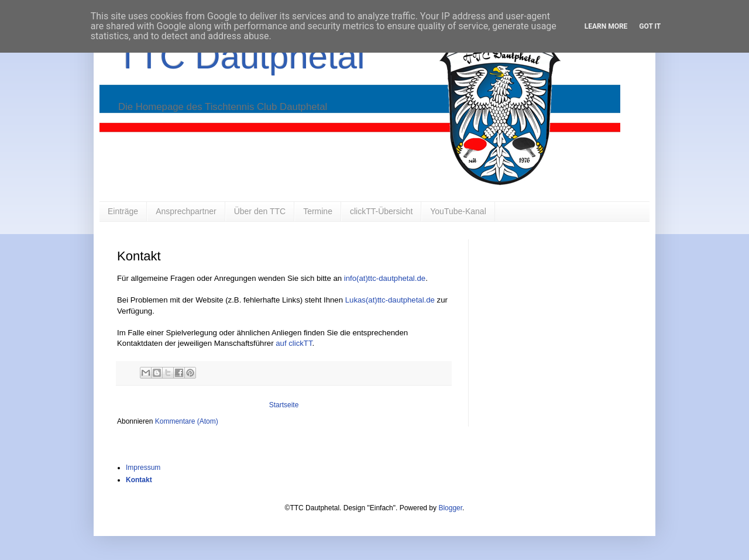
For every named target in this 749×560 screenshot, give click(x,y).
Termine (318, 211)
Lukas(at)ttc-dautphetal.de (390, 300)
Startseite (284, 405)
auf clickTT (294, 343)
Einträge (123, 211)
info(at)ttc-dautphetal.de (385, 278)
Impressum (143, 468)
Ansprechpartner (186, 211)
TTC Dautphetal (241, 56)
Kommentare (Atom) (187, 421)
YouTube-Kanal (458, 211)
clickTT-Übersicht (381, 211)
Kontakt (139, 480)
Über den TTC (260, 211)
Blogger (450, 508)
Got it (650, 26)
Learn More (606, 26)
